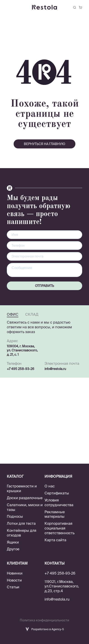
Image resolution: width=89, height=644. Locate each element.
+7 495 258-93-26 (21, 369)
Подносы (15, 516)
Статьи (13, 587)
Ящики (13, 542)
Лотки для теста (21, 523)
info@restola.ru (55, 369)
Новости (14, 580)
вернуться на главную (44, 144)
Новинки (15, 573)
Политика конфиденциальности (44, 620)
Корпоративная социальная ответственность (59, 528)
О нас (50, 486)
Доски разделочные (25, 498)
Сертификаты (57, 493)
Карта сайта (55, 540)
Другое (13, 549)
